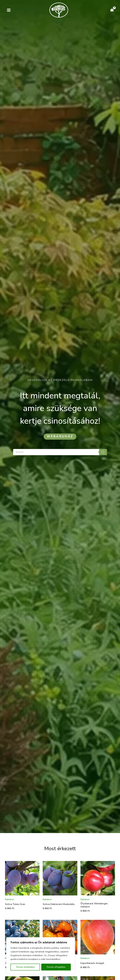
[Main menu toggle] (9, 10)
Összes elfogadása (56, 967)
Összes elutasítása (25, 967)
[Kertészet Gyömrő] (59, 10)
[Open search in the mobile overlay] (60, 452)
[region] (41, 956)
